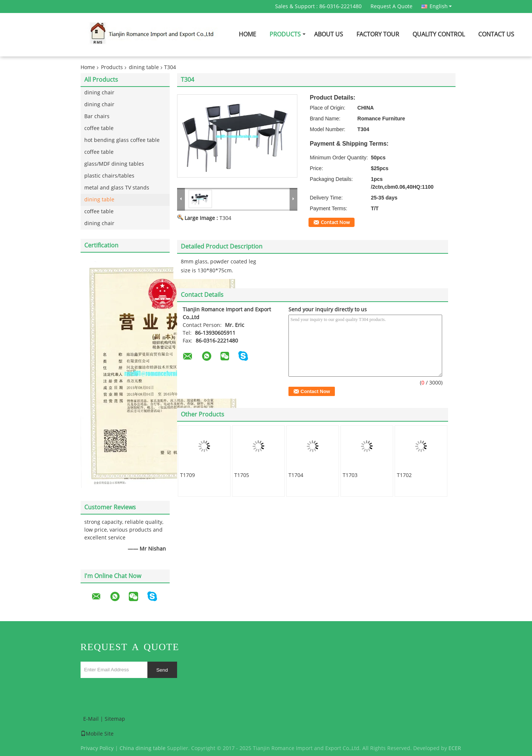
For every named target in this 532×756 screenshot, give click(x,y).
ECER (455, 748)
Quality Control (439, 34)
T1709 (187, 475)
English (441, 6)
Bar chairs (97, 116)
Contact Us (496, 34)
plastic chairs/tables (109, 176)
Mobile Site (97, 734)
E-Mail (91, 719)
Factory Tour (378, 34)
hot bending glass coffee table (122, 140)
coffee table (99, 128)
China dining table (143, 748)
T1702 (404, 475)
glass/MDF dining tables (114, 164)
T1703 (350, 475)
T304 (225, 218)
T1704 (296, 475)
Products (285, 34)
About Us (329, 34)
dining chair (99, 93)
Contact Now (335, 223)
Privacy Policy (97, 748)
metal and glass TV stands (117, 188)
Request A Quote (391, 7)
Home (247, 34)
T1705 (242, 475)
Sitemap (115, 719)
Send (162, 670)
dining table (144, 67)
